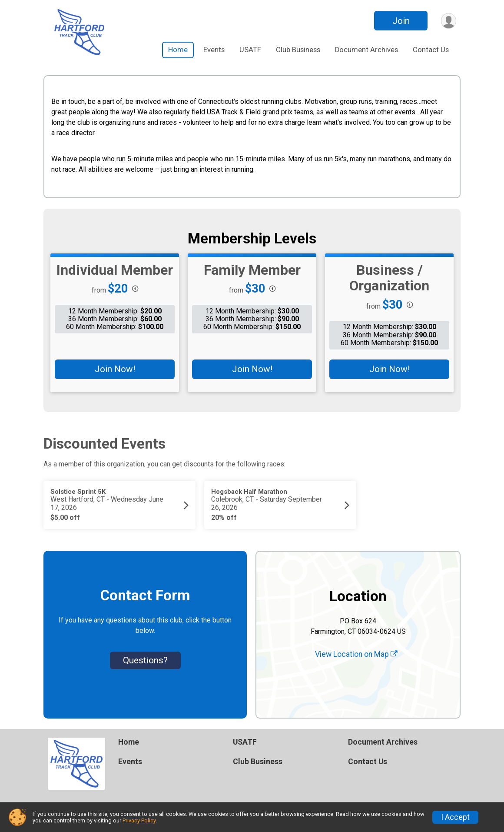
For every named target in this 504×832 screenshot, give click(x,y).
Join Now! (115, 369)
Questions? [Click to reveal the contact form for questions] (145, 660)
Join (400, 21)
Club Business (298, 50)
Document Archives (366, 50)
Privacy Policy (139, 820)
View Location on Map (356, 654)
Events (214, 50)
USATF (250, 50)
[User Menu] (448, 21)
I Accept (455, 817)
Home (178, 50)
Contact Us (431, 50)
